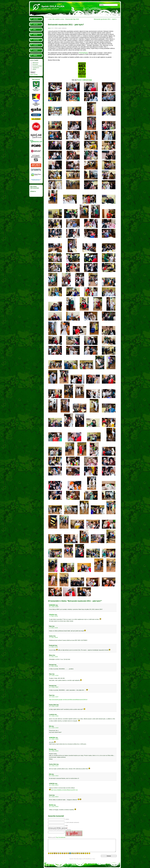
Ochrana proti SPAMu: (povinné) (58, 828)
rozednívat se (36, 68)
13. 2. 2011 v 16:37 (54, 697)
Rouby (51, 749)
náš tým (36, 24)
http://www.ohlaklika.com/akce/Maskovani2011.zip (64, 790)
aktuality (36, 19)
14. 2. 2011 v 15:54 (54, 739)
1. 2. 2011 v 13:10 (53, 628)
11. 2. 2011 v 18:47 (54, 687)
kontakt (35, 50)
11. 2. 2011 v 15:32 (54, 676)
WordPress (89, 859)
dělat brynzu (36, 63)
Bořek (51, 805)
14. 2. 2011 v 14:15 (54, 728)
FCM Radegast (83, 53)
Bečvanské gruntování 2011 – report (105, 19)
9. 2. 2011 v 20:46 (53, 666)
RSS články (33, 187)
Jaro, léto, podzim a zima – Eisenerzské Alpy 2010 (64, 19)
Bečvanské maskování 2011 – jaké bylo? (66, 25)
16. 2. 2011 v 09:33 (54, 807)
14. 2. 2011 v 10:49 (54, 706)
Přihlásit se (33, 191)
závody (35, 35)
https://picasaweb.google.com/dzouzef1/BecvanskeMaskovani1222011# (68, 700)
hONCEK (52, 605)
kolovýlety (36, 40)
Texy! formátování (61, 837)
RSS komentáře (35, 188)
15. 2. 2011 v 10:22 (54, 766)
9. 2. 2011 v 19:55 (53, 657)
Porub (79, 80)
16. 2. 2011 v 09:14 (54, 797)
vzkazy (35, 55)
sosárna (36, 45)
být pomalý (35, 64)
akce (35, 29)
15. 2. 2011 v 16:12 (54, 776)
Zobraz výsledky (34, 75)
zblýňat (34, 69)
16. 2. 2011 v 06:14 (54, 785)
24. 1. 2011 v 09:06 (54, 607)
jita (50, 726)
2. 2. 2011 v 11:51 (53, 647)
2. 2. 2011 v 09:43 (53, 638)
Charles (52, 615)
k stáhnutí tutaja (87, 80)
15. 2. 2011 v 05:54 (54, 751)
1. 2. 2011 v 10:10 (53, 616)
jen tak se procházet (37, 66)
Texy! (94, 859)
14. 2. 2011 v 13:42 (54, 716)
